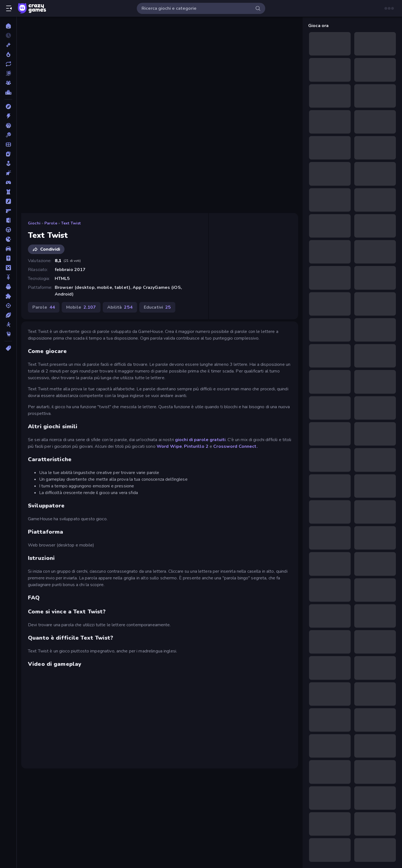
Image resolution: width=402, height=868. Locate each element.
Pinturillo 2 (196, 446)
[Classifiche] (8, 92)
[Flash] (8, 201)
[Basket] (8, 125)
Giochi (34, 223)
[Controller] (8, 182)
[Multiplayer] (8, 83)
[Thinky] (8, 334)
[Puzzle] (8, 296)
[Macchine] (8, 249)
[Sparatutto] (8, 306)
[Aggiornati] (8, 64)
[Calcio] (8, 144)
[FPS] (8, 211)
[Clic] (8, 173)
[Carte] (8, 154)
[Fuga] (8, 220)
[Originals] (8, 73)
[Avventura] (8, 107)
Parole (51, 223)
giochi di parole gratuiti (200, 440)
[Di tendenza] (8, 54)
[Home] (8, 26)
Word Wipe (169, 446)
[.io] (8, 239)
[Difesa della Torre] (8, 192)
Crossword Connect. (235, 446)
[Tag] (8, 348)
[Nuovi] (8, 45)
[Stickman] (8, 325)
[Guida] (8, 230)
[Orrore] (8, 287)
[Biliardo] (8, 135)
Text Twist (71, 223)
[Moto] (8, 277)
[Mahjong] (8, 258)
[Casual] (8, 163)
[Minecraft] (8, 268)
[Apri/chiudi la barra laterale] (9, 8)
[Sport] (8, 315)
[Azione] (8, 116)
